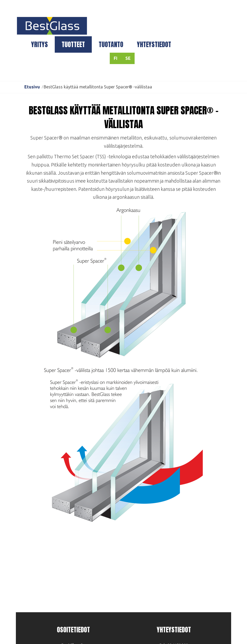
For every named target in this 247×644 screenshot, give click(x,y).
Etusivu (32, 87)
